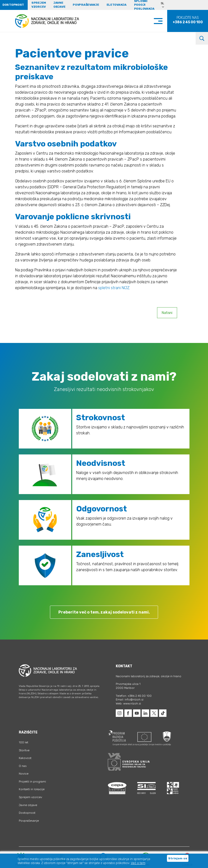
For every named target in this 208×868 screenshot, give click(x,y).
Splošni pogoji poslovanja (144, 5)
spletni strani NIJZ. (114, 288)
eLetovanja (117, 5)
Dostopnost (27, 813)
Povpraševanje (86, 5)
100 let (23, 742)
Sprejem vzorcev (39, 5)
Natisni (167, 313)
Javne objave (59, 5)
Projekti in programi (32, 782)
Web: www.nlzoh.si (128, 703)
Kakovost (25, 758)
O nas (23, 766)
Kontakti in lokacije (32, 789)
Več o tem (138, 863)
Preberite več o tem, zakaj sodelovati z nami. (104, 612)
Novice (24, 774)
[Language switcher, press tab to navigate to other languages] (165, 5)
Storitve (24, 750)
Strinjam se (178, 858)
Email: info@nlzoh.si (130, 700)
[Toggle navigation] (163, 21)
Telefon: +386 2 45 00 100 (134, 696)
